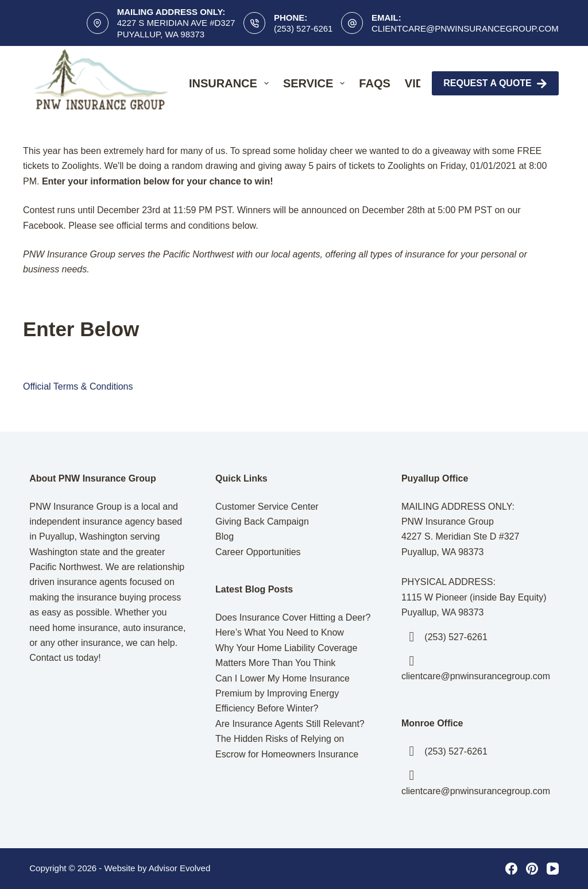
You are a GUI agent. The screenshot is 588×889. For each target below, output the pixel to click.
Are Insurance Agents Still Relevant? (290, 724)
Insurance (231, 83)
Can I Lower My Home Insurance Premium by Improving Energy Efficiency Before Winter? (283, 694)
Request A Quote (495, 84)
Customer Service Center (267, 507)
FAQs (374, 83)
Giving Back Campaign (262, 522)
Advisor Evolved (180, 868)
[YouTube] (553, 869)
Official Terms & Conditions (78, 386)
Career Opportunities (258, 552)
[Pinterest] (532, 869)
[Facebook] (511, 869)
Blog (225, 536)
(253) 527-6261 (303, 28)
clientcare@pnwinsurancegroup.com (465, 28)
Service (316, 83)
